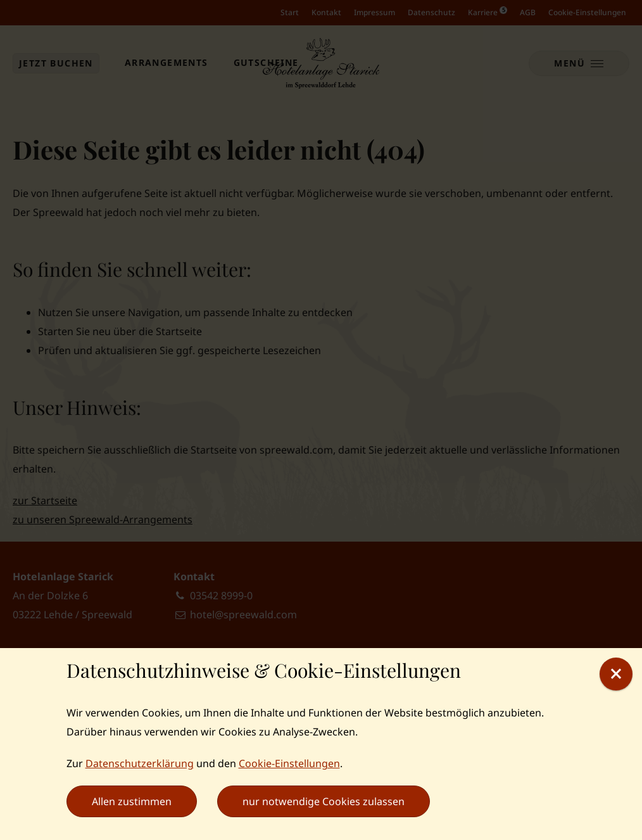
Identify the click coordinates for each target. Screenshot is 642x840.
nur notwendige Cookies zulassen (324, 801)
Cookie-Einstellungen (289, 763)
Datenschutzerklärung (140, 763)
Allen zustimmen (132, 801)
